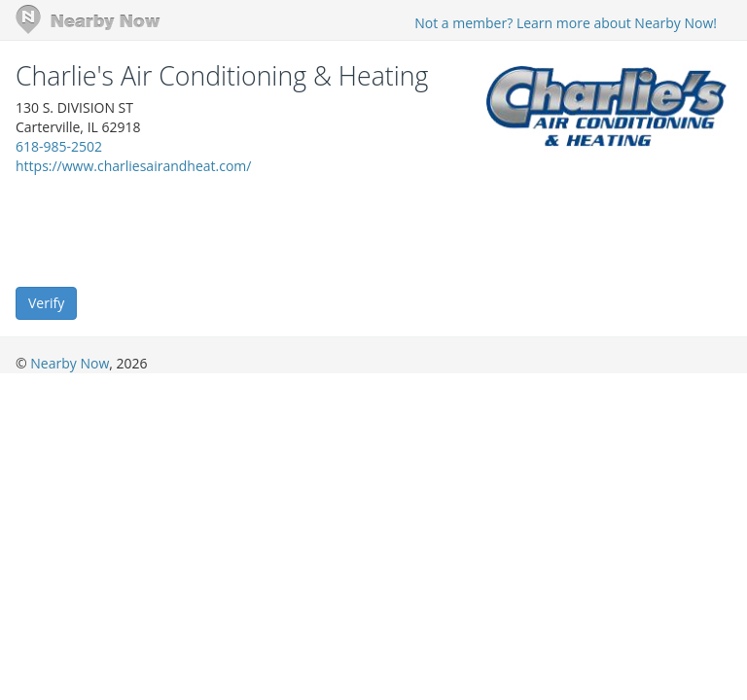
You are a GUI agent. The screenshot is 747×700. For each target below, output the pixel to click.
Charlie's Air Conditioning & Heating (222, 76)
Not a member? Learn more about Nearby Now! (566, 23)
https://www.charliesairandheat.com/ (133, 166)
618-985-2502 (59, 146)
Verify (46, 303)
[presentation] (163, 229)
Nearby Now (70, 363)
